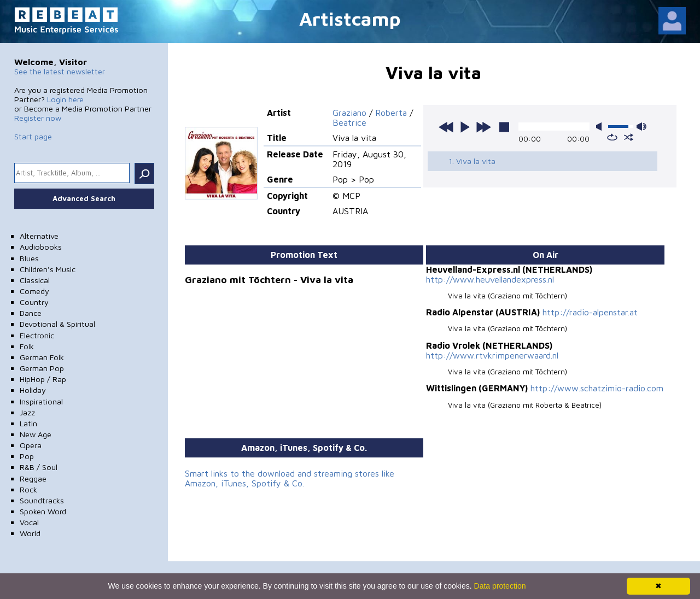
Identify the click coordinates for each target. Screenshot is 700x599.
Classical (35, 280)
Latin (28, 423)
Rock (28, 489)
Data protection (500, 586)
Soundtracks (42, 500)
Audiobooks (41, 247)
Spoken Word (43, 511)
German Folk (42, 357)
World (30, 533)
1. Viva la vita (472, 161)
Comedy (34, 291)
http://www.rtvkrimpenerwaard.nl (492, 355)
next (483, 127)
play (465, 127)
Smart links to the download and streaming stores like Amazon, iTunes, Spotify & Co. (290, 478)
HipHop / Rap (43, 379)
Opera (31, 445)
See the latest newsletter (60, 71)
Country (34, 302)
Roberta (391, 113)
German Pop (42, 368)
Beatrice (349, 122)
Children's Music (48, 269)
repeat (612, 137)
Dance (31, 313)
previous (446, 127)
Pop (27, 456)
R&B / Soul (39, 467)
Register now (38, 118)
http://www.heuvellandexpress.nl (490, 279)
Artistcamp (350, 18)
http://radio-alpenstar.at (590, 312)
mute (601, 127)
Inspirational (41, 401)
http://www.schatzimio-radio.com (597, 388)
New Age (36, 434)
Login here (65, 99)
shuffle (629, 137)
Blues (29, 258)
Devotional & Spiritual (57, 324)
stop (504, 127)
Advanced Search (84, 198)
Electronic (37, 335)
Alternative (39, 236)
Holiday (33, 390)
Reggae (33, 478)
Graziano (349, 113)
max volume (641, 127)
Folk (27, 346)
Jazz (27, 412)
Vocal (29, 522)
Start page (33, 136)
